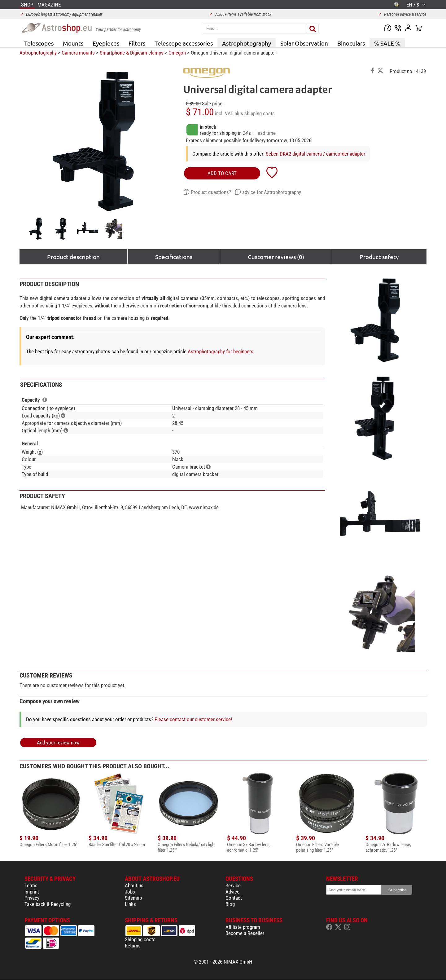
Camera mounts (78, 53)
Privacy (32, 898)
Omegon (177, 53)
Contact (234, 898)
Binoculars (351, 43)
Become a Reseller (245, 933)
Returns (133, 946)
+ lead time (264, 133)
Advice (232, 892)
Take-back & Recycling (48, 904)
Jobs (130, 892)
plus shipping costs (255, 113)
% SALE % (387, 43)
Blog (230, 904)
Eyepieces (106, 43)
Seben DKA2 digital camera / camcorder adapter (315, 154)
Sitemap (133, 898)
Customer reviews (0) (276, 257)
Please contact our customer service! (193, 719)
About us (134, 885)
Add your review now (58, 743)
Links (130, 904)
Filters (137, 43)
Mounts (73, 43)
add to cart (222, 173)
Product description (73, 257)
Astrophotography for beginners (221, 351)
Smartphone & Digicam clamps (132, 53)
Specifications (174, 257)
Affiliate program (243, 927)
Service (233, 885)
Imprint (32, 892)
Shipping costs (140, 939)
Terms (31, 885)
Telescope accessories (184, 43)
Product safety (379, 257)
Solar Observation (304, 43)
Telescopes (39, 43)
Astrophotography (247, 43)
